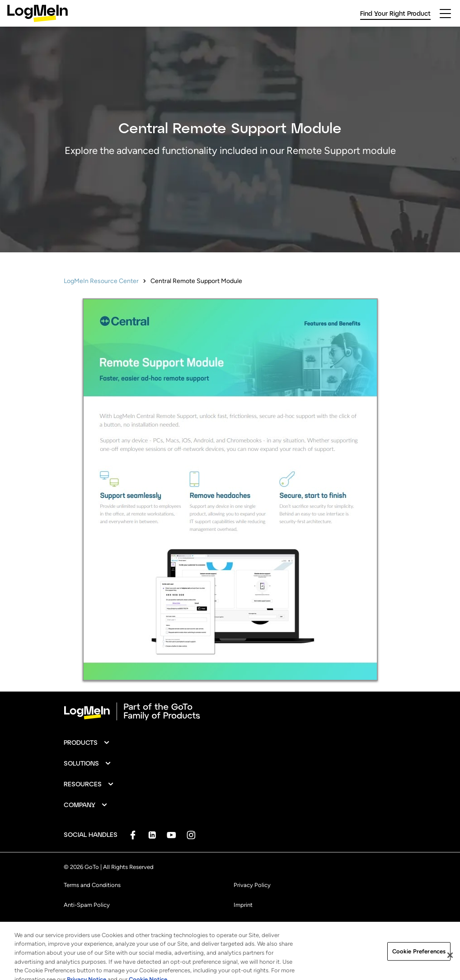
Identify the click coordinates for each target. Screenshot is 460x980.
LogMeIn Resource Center (101, 281)
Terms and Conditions (92, 885)
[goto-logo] (230, 711)
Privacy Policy (252, 885)
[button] (87, 743)
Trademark (77, 925)
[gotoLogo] (38, 13)
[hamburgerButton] (445, 14)
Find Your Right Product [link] (395, 13)
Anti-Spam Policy (87, 905)
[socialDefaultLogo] (133, 835)
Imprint (243, 905)
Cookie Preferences (259, 925)
